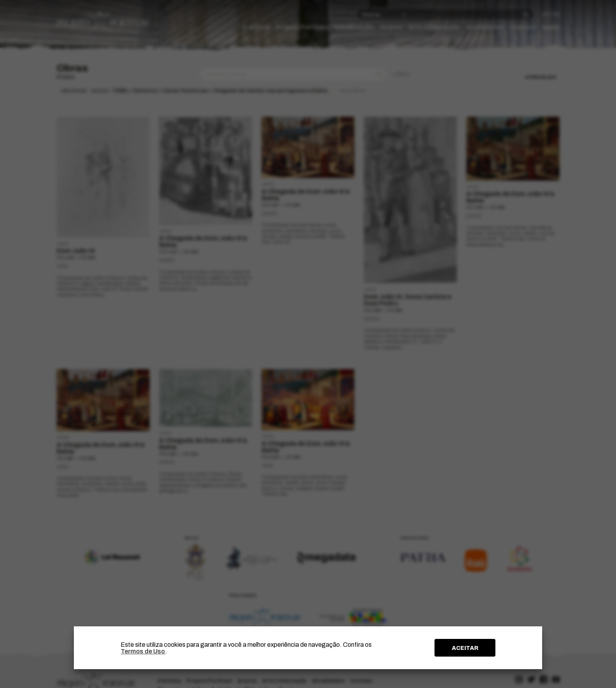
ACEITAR (465, 648)
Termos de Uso (143, 651)
